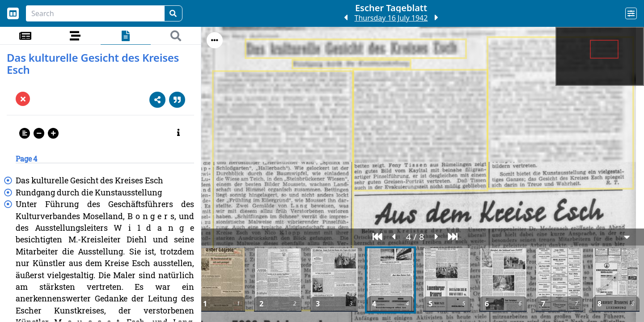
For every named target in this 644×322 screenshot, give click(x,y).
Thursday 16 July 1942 (391, 18)
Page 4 (26, 159)
